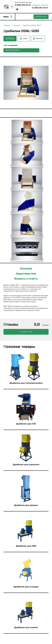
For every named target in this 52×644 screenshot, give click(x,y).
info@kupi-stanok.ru (40, 5)
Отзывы (11, 325)
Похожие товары (19, 347)
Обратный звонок (41, 17)
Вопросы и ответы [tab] (26, 279)
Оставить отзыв (26, 332)
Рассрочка (38, 39)
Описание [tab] (26, 269)
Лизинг (24, 39)
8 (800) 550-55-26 (23, 5)
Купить (10, 39)
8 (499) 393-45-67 (40, 8)
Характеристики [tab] (26, 274)
